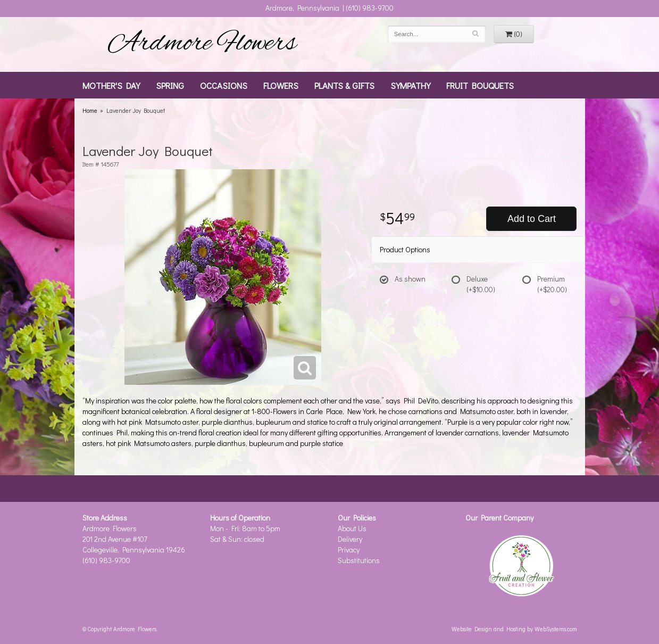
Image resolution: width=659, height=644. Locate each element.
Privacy (349, 550)
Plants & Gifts (344, 85)
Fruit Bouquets (480, 85)
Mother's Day (111, 85)
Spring (170, 85)
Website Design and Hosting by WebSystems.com (514, 629)
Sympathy (410, 85)
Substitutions (359, 560)
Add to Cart (532, 219)
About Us (352, 528)
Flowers (281, 85)
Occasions (224, 85)
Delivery (350, 539)
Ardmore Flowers (202, 44)
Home (90, 110)
